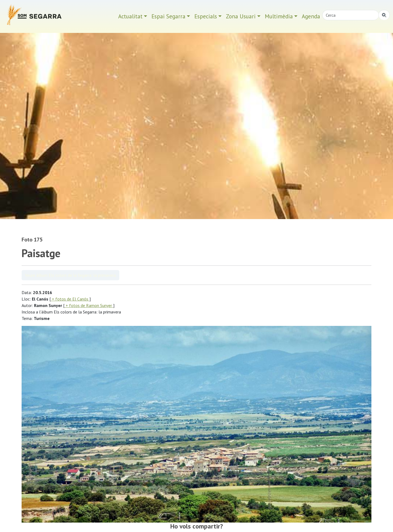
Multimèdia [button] (279, 16)
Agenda (311, 16)
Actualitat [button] (130, 16)
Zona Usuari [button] (241, 16)
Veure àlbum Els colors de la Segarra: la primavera (70, 275)
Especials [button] (206, 16)
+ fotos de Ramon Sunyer (89, 305)
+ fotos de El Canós (70, 299)
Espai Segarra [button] (168, 16)
